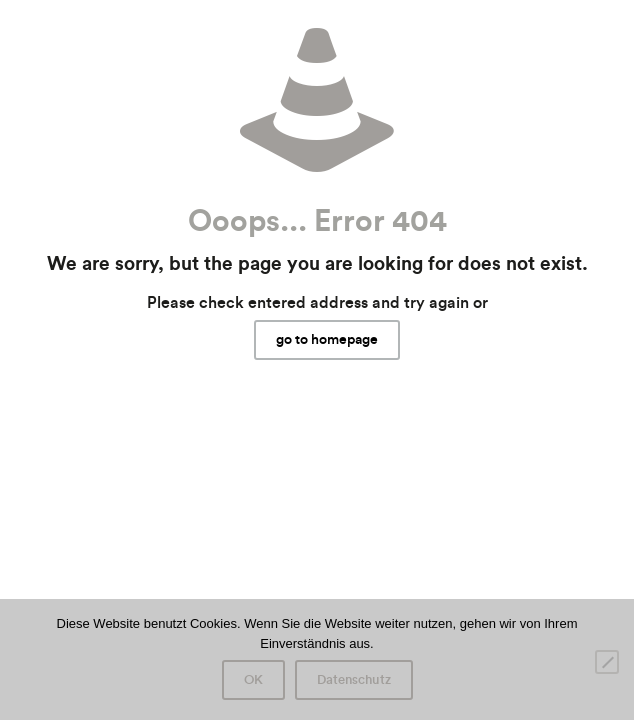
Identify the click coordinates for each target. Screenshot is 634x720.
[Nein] (607, 662)
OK (253, 680)
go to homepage (327, 340)
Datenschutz (354, 680)
